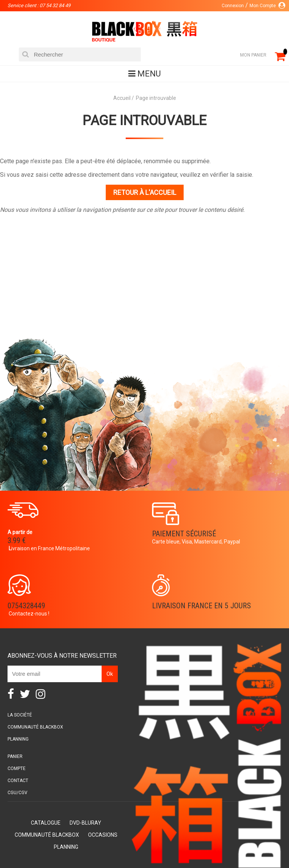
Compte (17, 768)
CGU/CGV (17, 793)
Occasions (103, 835)
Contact (18, 781)
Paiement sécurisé (184, 534)
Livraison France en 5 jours (202, 606)
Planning (18, 739)
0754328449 (26, 606)
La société (20, 715)
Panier (15, 756)
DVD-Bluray (85, 823)
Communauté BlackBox (35, 727)
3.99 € (17, 540)
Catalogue (46, 823)
